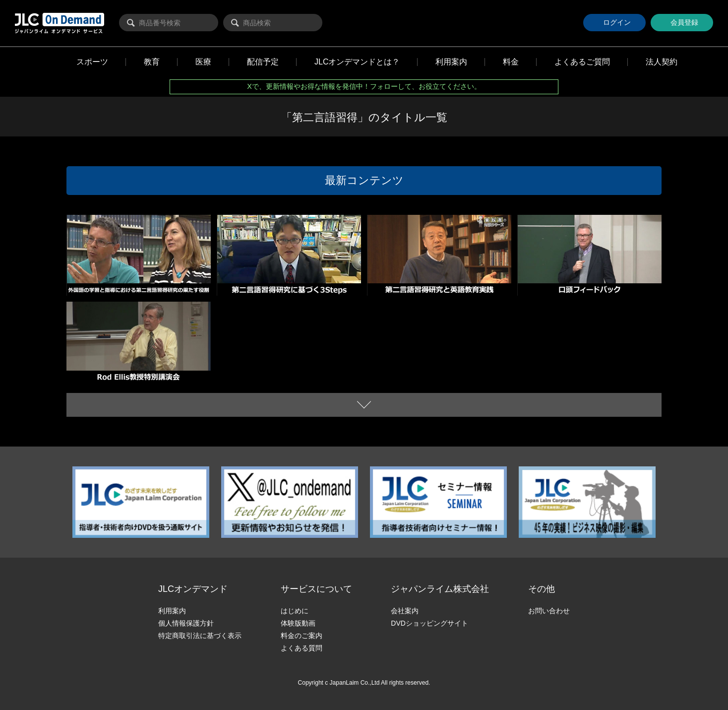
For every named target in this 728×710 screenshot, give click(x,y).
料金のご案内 (302, 636)
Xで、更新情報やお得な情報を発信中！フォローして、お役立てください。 (364, 86)
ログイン (611, 22)
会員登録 (681, 22)
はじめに (295, 611)
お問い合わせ (549, 611)
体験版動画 (298, 623)
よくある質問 (302, 648)
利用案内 (172, 611)
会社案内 (405, 611)
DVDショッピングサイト (429, 623)
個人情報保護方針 (186, 623)
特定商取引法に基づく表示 (200, 636)
